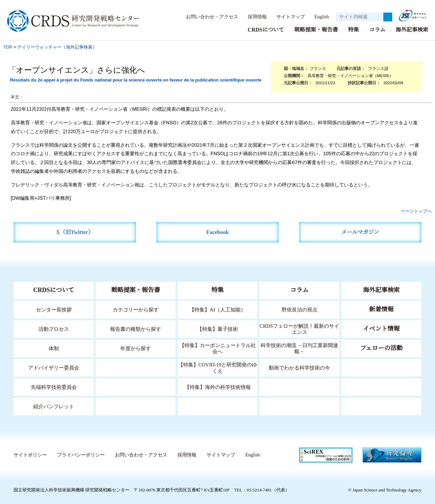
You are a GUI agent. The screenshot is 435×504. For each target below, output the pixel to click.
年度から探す (136, 348)
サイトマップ (287, 17)
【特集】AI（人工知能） (218, 309)
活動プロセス (54, 329)
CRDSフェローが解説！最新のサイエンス (299, 329)
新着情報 (381, 309)
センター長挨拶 (54, 309)
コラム (377, 29)
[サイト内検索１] (360, 17)
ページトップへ (416, 211)
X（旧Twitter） (75, 232)
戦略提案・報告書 (316, 29)
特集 (353, 29)
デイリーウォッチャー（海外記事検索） (57, 47)
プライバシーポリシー (81, 455)
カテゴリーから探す (136, 309)
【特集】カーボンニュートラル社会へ (218, 348)
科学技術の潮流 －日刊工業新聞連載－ (300, 348)
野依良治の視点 (300, 309)
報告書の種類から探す (136, 329)
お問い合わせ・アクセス (209, 17)
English (320, 17)
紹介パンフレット (54, 406)
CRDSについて (266, 29)
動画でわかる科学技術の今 (299, 367)
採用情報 (254, 17)
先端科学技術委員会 (54, 387)
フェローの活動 (381, 348)
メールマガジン (360, 232)
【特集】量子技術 (217, 329)
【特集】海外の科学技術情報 (218, 387)
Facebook (218, 232)
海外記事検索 (412, 29)
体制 (54, 348)
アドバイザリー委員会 (54, 367)
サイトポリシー (30, 455)
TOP (8, 47)
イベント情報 (381, 328)
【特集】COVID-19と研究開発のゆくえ (217, 367)
